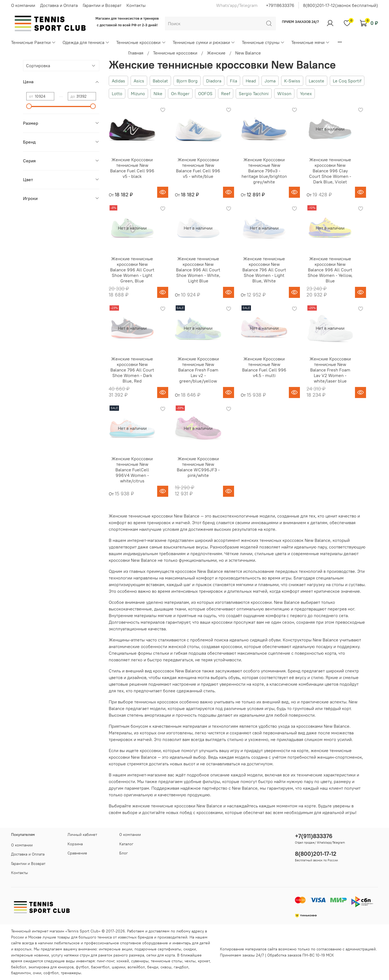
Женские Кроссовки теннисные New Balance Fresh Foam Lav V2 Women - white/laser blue (330, 370)
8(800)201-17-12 (316, 854)
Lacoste (317, 81)
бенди (153, 967)
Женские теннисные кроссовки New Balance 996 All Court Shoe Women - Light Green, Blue (132, 270)
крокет (204, 961)
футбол (82, 967)
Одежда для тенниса (86, 42)
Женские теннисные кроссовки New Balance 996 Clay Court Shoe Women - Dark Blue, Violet (330, 171)
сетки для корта (161, 955)
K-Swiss (292, 81)
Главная (136, 53)
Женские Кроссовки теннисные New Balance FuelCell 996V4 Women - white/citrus (132, 470)
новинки (42, 955)
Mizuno (138, 93)
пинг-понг (106, 961)
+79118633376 (280, 5)
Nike (158, 93)
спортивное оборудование (144, 943)
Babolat (160, 81)
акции (127, 949)
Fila (234, 81)
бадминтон (21, 973)
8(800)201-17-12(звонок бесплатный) (340, 5)
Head (251, 81)
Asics (139, 81)
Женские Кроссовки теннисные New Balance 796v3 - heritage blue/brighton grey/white (264, 171)
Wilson (284, 93)
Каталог (126, 844)
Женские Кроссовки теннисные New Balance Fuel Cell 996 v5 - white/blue (198, 168)
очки (37, 973)
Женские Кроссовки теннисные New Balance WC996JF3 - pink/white (198, 467)
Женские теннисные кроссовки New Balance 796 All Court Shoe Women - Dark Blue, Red (132, 370)
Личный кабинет (82, 835)
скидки (190, 949)
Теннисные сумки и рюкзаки (204, 42)
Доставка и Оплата (59, 5)
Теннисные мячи (311, 42)
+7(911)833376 (314, 836)
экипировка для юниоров (51, 967)
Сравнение (77, 853)
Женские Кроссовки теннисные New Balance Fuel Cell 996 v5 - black (132, 168)
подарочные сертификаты (158, 949)
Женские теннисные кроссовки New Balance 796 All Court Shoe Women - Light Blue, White (264, 270)
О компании (23, 5)
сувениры (140, 961)
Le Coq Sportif (347, 81)
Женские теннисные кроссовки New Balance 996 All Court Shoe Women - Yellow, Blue (330, 270)
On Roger (180, 93)
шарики (119, 967)
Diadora (214, 81)
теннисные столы (167, 961)
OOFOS (205, 93)
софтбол (51, 973)
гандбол (181, 967)
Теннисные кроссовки (141, 42)
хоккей (123, 961)
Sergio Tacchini (254, 93)
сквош (166, 967)
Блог (124, 853)
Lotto (117, 93)
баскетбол (100, 967)
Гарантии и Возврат (102, 5)
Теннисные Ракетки (33, 42)
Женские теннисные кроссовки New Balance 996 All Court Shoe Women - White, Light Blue (198, 270)
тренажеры (71, 973)
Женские (216, 53)
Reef (226, 93)
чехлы (190, 961)
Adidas (118, 81)
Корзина (75, 844)
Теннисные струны (263, 42)
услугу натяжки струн (70, 955)
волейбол (136, 967)
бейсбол (19, 967)
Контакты (136, 5)
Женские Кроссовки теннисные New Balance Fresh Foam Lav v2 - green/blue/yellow (198, 370)
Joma (270, 81)
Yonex (306, 93)
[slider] (29, 106)
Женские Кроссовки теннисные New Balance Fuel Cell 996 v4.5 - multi (264, 367)
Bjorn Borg (187, 81)
